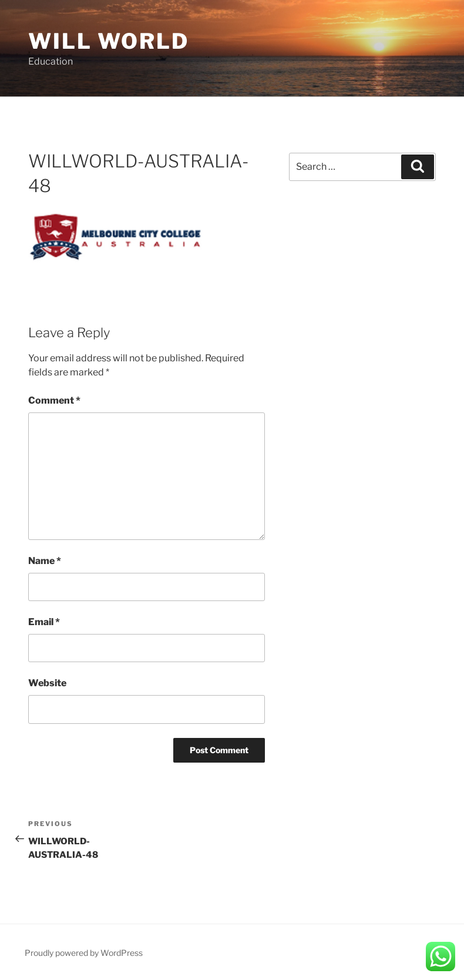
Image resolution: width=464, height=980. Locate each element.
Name (45, 561)
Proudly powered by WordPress (84, 953)
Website (47, 683)
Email (44, 622)
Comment (54, 400)
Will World (109, 41)
